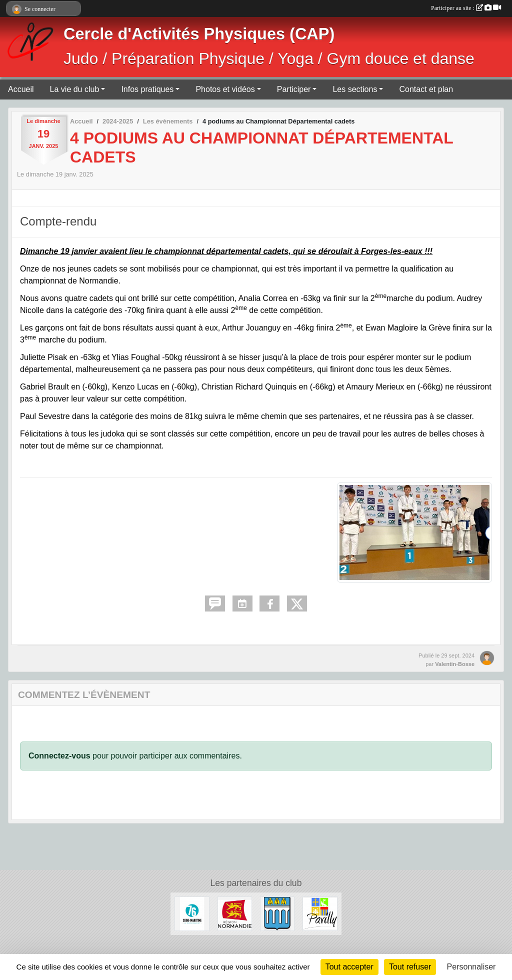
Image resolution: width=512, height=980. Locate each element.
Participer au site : (466, 8)
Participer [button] (294, 89)
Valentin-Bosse (455, 664)
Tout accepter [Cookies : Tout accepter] (349, 967)
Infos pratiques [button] (147, 89)
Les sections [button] (355, 89)
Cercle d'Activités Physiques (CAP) (199, 34)
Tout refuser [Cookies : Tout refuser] (410, 967)
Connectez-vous (59, 756)
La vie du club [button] (75, 89)
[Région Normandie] (235, 913)
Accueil (21, 89)
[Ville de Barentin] (277, 913)
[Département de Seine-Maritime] (192, 913)
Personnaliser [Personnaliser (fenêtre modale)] (471, 967)
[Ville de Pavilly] (320, 913)
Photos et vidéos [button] (225, 89)
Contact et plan (426, 89)
